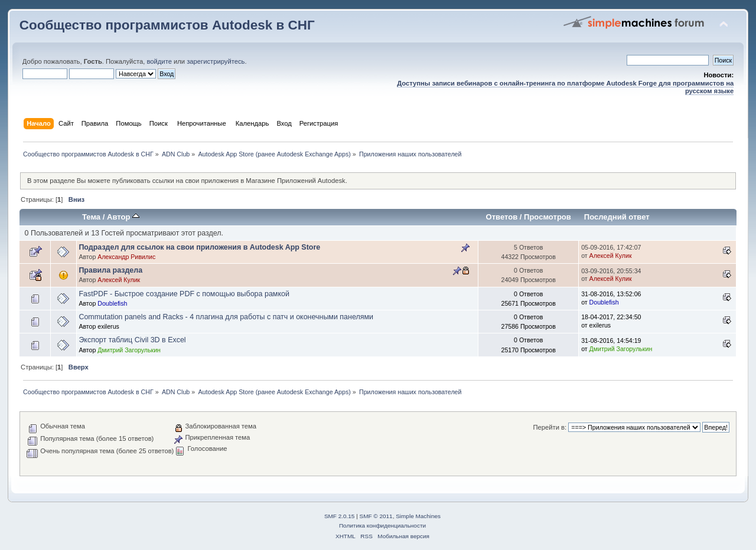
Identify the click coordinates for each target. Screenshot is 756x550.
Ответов (502, 217)
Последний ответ (617, 217)
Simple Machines (418, 516)
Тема (91, 217)
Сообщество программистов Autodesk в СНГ (167, 25)
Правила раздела (110, 270)
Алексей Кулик (611, 256)
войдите (159, 61)
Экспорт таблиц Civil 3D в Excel (132, 340)
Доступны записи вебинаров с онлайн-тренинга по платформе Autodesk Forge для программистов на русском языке (565, 87)
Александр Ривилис (126, 257)
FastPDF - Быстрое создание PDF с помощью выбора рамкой (184, 294)
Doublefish (112, 303)
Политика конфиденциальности (382, 526)
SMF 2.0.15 (340, 516)
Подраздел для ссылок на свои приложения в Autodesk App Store (199, 247)
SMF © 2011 (376, 516)
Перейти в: (550, 427)
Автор (123, 217)
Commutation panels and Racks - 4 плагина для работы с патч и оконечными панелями (226, 317)
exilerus (108, 326)
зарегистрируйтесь (216, 61)
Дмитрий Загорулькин (129, 350)
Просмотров (548, 217)
